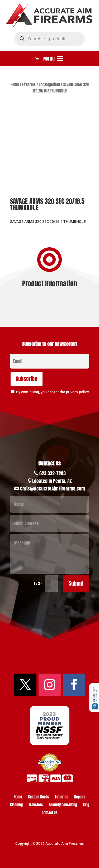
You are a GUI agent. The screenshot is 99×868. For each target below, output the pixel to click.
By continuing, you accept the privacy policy (53, 392)
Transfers (36, 805)
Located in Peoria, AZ (52, 481)
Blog (86, 805)
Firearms (29, 85)
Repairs (80, 798)
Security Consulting (63, 805)
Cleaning (16, 805)
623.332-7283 (53, 473)
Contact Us (50, 813)
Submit (76, 583)
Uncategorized (49, 85)
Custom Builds (39, 798)
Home (15, 85)
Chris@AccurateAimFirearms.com (53, 489)
